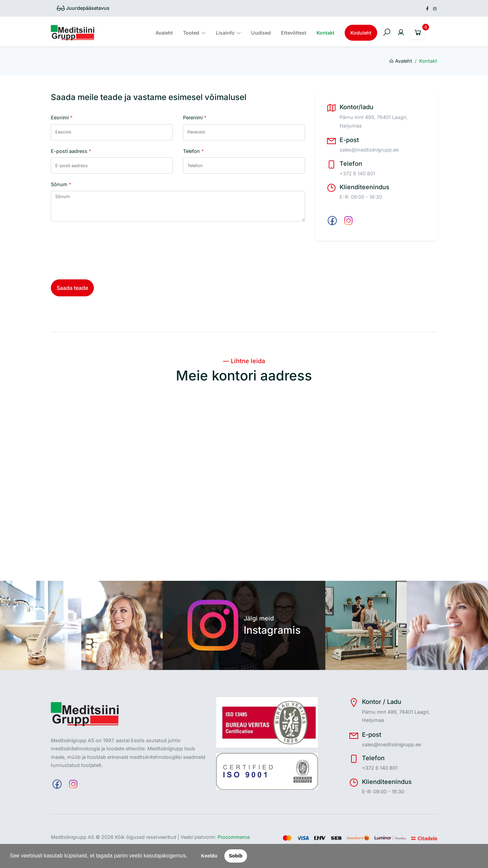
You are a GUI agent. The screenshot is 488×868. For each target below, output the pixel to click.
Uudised (261, 33)
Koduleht (361, 33)
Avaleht (164, 33)
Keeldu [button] (209, 856)
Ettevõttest (294, 33)
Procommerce (234, 837)
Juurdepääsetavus (83, 8)
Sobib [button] (236, 856)
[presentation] (102, 250)
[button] (190, 856)
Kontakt (326, 33)
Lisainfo (225, 33)
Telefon (193, 151)
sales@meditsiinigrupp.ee (369, 150)
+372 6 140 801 (357, 173)
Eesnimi (62, 117)
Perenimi (195, 117)
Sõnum (61, 184)
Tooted (191, 33)
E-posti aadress (71, 151)
